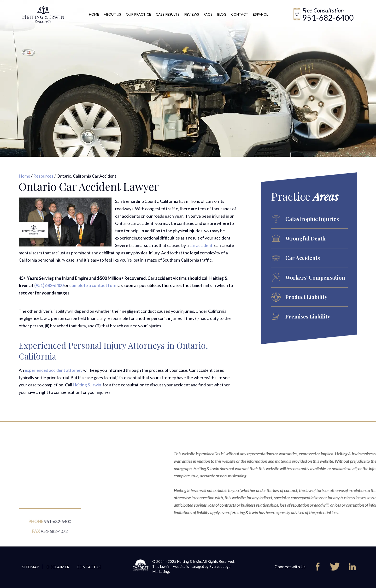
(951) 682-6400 (49, 285)
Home (94, 14)
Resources (43, 176)
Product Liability (306, 297)
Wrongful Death (305, 238)
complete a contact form (93, 285)
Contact (240, 14)
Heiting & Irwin (87, 385)
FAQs (208, 14)
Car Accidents (303, 258)
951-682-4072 (54, 534)
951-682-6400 (328, 18)
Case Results (168, 14)
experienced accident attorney (54, 370)
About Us (112, 14)
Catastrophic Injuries (312, 219)
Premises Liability (308, 316)
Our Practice (138, 14)
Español (261, 14)
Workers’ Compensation (315, 277)
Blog (222, 14)
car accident (201, 245)
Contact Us (89, 567)
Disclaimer (58, 567)
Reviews (192, 14)
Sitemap (31, 567)
